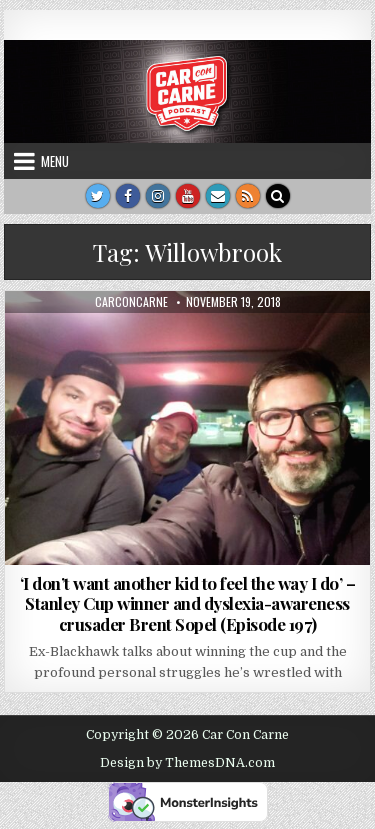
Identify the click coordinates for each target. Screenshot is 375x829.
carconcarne (131, 302)
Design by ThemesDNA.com (187, 763)
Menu (55, 161)
